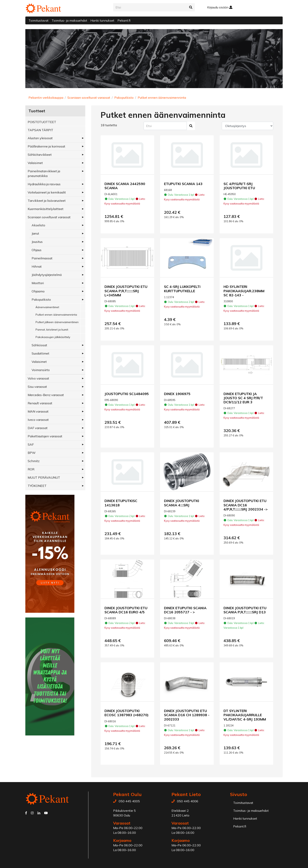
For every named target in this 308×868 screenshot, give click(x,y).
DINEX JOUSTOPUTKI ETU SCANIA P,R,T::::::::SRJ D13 (245, 610)
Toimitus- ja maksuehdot (69, 20)
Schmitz (34, 461)
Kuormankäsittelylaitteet (46, 209)
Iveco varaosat (38, 420)
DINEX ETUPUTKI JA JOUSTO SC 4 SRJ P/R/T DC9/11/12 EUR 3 (243, 398)
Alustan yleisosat (40, 138)
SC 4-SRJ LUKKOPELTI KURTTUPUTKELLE (182, 289)
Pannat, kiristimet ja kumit (52, 330)
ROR (31, 469)
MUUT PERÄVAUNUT (44, 477)
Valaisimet (35, 163)
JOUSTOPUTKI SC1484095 (127, 394)
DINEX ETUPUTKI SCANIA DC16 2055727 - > (185, 610)
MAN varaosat (38, 411)
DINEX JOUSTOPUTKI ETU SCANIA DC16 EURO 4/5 (126, 610)
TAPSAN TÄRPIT (40, 130)
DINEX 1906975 (177, 394)
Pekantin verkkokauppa (46, 98)
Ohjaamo (38, 291)
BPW (32, 453)
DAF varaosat (38, 428)
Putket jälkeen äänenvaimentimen (57, 322)
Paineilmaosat (42, 258)
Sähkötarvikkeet (40, 155)
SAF (31, 444)
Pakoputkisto (124, 98)
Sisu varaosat (37, 387)
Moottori (38, 283)
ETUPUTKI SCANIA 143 (183, 184)
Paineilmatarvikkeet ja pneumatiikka (44, 173)
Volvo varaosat (38, 378)
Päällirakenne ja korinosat (46, 146)
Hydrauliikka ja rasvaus (44, 184)
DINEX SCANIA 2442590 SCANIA (125, 186)
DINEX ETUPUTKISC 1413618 (121, 503)
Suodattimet (40, 353)
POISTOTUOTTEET (42, 122)
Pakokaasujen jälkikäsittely (53, 337)
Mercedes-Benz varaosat (46, 395)
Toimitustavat (38, 20)
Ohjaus (37, 250)
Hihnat (37, 266)
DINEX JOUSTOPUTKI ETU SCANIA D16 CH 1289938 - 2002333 (187, 715)
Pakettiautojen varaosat (45, 436)
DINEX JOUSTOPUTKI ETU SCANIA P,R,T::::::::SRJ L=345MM (126, 291)
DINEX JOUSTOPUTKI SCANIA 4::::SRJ (182, 503)
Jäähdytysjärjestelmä (47, 275)
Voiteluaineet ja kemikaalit (47, 192)
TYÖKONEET (37, 486)
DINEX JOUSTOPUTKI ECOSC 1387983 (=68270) (126, 713)
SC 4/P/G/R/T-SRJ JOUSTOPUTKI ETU (239, 186)
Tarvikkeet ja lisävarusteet (47, 201)
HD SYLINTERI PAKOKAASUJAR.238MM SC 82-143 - (244, 291)
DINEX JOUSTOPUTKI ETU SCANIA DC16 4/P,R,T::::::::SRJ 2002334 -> (246, 505)
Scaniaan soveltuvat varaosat (89, 98)
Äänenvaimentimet (47, 307)
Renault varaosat (40, 403)
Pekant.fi (124, 20)
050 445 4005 (129, 801)
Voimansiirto (41, 370)
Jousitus (37, 242)
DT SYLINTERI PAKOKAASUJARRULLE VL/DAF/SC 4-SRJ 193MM (245, 715)
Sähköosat (39, 345)
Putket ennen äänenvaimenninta (162, 98)
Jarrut (35, 233)
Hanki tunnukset (102, 20)
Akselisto (38, 225)
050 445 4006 (188, 801)
